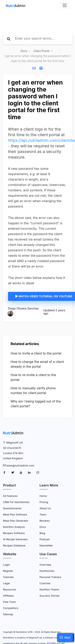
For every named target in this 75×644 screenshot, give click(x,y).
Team (43, 514)
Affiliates (8, 596)
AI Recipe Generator (15, 539)
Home (43, 496)
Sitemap (8, 614)
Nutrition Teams (49, 589)
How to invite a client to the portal (36, 353)
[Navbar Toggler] (65, 5)
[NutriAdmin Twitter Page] (13, 473)
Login (6, 565)
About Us (45, 508)
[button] (65, 638)
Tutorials (8, 577)
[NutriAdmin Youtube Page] (21, 473)
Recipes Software (14, 533)
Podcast (45, 539)
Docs (24, 51)
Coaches (45, 583)
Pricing (44, 502)
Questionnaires (12, 508)
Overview (45, 565)
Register (8, 571)
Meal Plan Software (15, 514)
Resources (9, 589)
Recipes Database (14, 545)
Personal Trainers (50, 577)
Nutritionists (47, 571)
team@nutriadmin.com (20, 465)
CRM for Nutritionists (16, 502)
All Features (10, 496)
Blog (42, 533)
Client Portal (41, 51)
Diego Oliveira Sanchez (23, 309)
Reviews (45, 521)
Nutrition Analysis (14, 527)
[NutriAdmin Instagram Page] (38, 473)
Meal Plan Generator (16, 521)
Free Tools (9, 602)
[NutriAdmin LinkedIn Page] (30, 473)
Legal (6, 583)
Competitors (11, 608)
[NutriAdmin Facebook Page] (5, 473)
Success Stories (50, 596)
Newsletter (46, 545)
